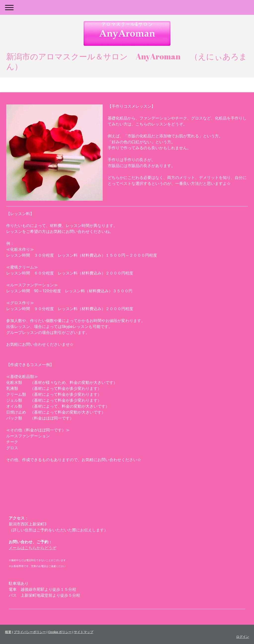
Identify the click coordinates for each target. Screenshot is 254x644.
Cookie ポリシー (60, 632)
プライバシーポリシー (30, 632)
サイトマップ (84, 632)
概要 (8, 632)
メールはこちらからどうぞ (32, 548)
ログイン (243, 637)
